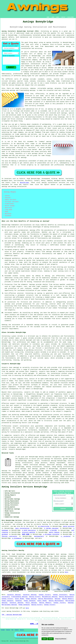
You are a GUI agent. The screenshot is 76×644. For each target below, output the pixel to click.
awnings (26, 79)
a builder (53, 530)
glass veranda (18, 336)
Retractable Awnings (9, 605)
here (66, 572)
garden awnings (69, 459)
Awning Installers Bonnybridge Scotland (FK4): (21, 31)
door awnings (33, 469)
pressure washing (29, 532)
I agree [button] (44, 639)
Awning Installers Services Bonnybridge (24, 487)
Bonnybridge (24, 183)
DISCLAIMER (70, 17)
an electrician (44, 526)
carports (42, 371)
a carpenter (66, 536)
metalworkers (39, 536)
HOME (48, 17)
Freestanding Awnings (19, 597)
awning (55, 31)
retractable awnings (43, 475)
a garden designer (51, 528)
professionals (14, 570)
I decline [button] (51, 639)
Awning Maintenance (66, 597)
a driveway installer (51, 534)
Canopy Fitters (45, 595)
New (12, 630)
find (8, 554)
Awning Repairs (68, 599)
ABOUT (58, 17)
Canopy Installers (60, 595)
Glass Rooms (19, 599)
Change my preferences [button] (61, 639)
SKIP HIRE (26, 534)
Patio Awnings (31, 603)
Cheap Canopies (8, 601)
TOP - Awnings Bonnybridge (12, 615)
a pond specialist (29, 530)
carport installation (21, 426)
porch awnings (21, 469)
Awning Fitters (35, 597)
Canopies (19, 601)
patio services (69, 526)
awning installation (52, 227)
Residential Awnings (50, 597)
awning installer (53, 42)
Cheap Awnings (31, 599)
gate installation (22, 528)
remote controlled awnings (34, 465)
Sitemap (3, 630)
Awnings (57, 599)
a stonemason (17, 538)
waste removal (54, 532)
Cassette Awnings (14, 595)
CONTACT (63, 17)
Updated (17, 630)
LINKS (53, 17)
